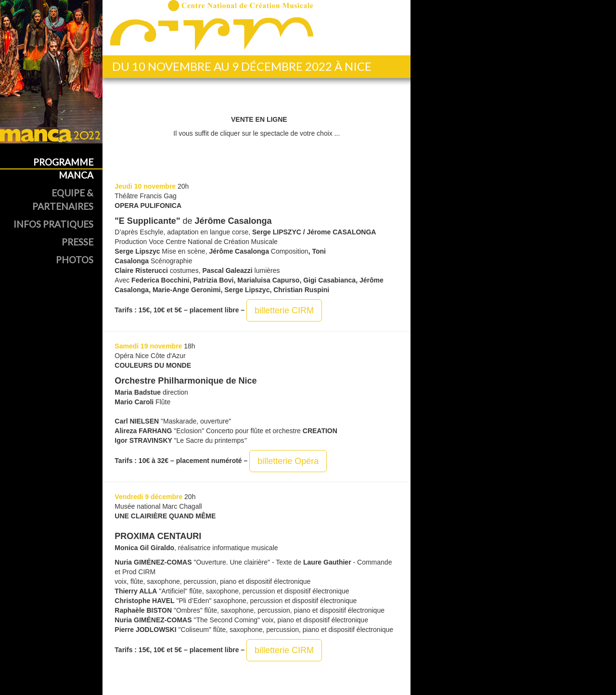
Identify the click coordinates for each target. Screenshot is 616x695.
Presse (77, 242)
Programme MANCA (63, 168)
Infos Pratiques (53, 224)
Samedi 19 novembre (148, 346)
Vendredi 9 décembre (148, 497)
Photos (75, 260)
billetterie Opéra (288, 461)
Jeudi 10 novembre (145, 186)
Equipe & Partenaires (63, 199)
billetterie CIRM (284, 310)
